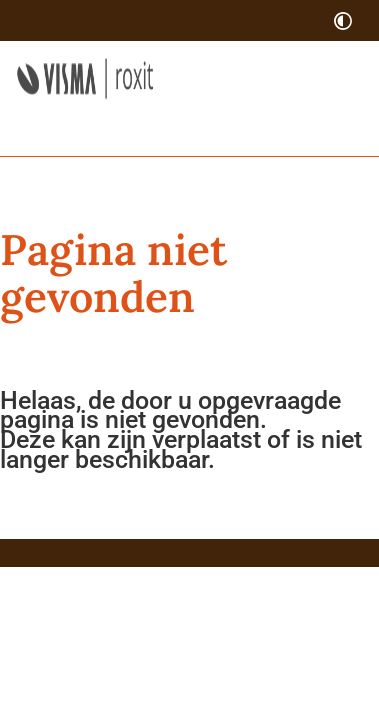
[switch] (343, 20)
